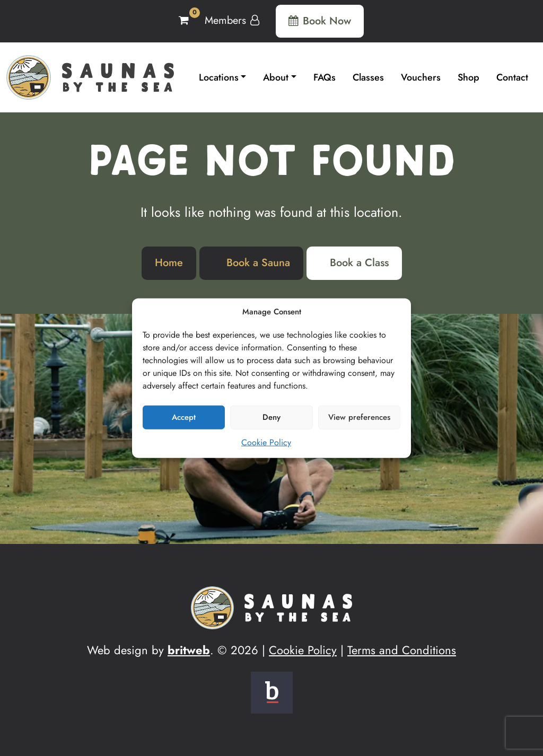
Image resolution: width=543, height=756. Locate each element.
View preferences (359, 417)
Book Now (320, 21)
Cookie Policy (266, 442)
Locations (219, 77)
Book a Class (359, 263)
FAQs (325, 77)
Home (169, 263)
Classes (368, 77)
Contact (512, 77)
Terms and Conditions (402, 650)
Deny (271, 417)
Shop (468, 77)
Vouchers (421, 77)
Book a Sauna (258, 263)
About (276, 77)
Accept (184, 417)
